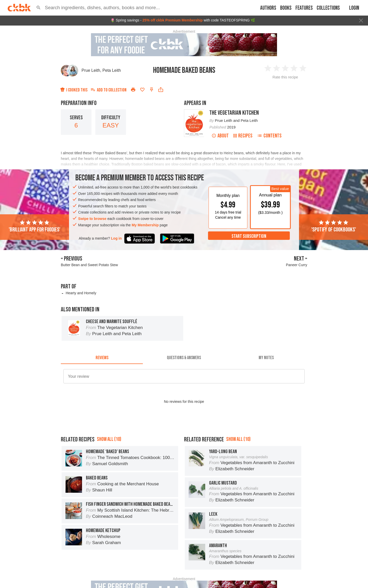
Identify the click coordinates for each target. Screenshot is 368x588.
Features (304, 8)
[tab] (102, 358)
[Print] (133, 90)
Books (286, 8)
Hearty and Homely (81, 293)
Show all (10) (109, 462)
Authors (268, 8)
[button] (39, 8)
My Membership (145, 225)
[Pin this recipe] (152, 90)
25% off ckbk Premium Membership (172, 20)
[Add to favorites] (142, 90)
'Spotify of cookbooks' (334, 226)
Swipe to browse (92, 219)
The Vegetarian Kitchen (234, 113)
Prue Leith (91, 70)
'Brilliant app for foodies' (34, 226)
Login (354, 8)
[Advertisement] (184, 436)
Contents (269, 136)
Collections (328, 8)
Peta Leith (112, 70)
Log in (116, 238)
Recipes (243, 136)
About (220, 136)
